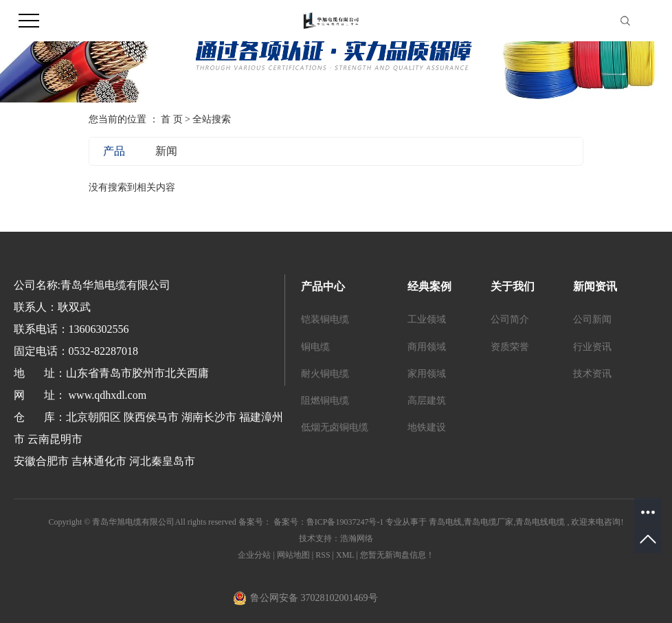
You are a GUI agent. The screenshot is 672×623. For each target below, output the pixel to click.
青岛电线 (445, 522)
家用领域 (427, 374)
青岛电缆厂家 (489, 522)
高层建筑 (427, 401)
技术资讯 (592, 374)
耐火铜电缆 (325, 374)
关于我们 (513, 286)
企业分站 (254, 555)
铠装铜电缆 (325, 319)
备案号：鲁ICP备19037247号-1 (329, 522)
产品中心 (323, 286)
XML (345, 555)
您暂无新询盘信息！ (397, 555)
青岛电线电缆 (540, 522)
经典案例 (429, 286)
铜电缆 (315, 347)
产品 (114, 151)
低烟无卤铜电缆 (335, 427)
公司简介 (510, 319)
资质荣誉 (510, 347)
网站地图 (294, 555)
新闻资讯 (595, 286)
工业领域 (427, 319)
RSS (323, 555)
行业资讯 (592, 347)
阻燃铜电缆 (325, 401)
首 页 (172, 119)
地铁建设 (427, 427)
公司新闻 (592, 319)
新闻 (166, 151)
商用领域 (427, 347)
